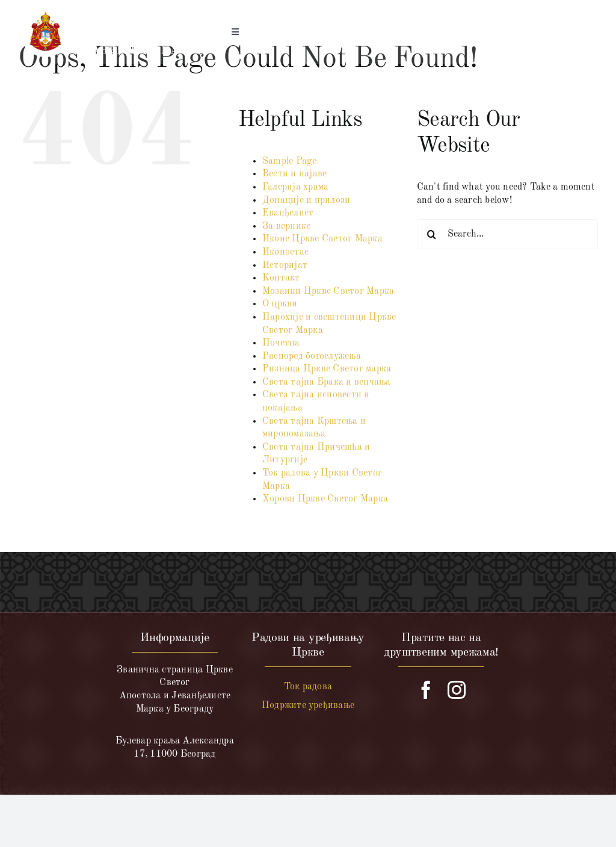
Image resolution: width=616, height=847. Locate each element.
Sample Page (290, 161)
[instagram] (457, 690)
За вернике (286, 226)
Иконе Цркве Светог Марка (322, 239)
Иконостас (285, 252)
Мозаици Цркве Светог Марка (328, 291)
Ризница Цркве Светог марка (327, 369)
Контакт (281, 278)
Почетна (281, 343)
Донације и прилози (306, 200)
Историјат (285, 265)
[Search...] (507, 234)
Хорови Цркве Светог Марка (325, 499)
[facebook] (426, 690)
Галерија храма (295, 187)
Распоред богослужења (312, 356)
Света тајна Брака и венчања (326, 382)
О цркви (280, 304)
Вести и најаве (294, 174)
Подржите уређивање (308, 706)
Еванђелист (288, 213)
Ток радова (308, 687)
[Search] (432, 234)
